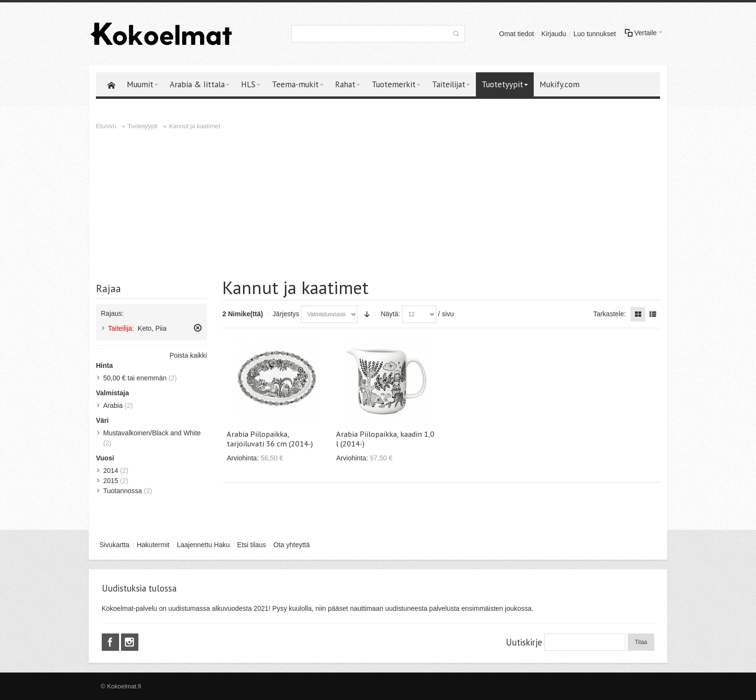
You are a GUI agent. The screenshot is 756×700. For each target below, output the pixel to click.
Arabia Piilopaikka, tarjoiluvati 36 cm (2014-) (270, 439)
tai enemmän (135, 378)
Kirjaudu (554, 34)
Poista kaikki (188, 355)
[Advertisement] (378, 204)
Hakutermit (153, 545)
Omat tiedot (516, 34)
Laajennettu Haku (203, 545)
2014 (111, 471)
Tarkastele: (609, 314)
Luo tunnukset (594, 34)
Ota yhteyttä (291, 545)
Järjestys (286, 314)
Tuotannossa (122, 491)
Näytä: (390, 314)
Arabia (113, 405)
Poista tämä (198, 328)
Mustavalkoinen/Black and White (152, 433)
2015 (111, 481)
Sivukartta (114, 545)
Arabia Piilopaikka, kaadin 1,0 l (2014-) (385, 439)
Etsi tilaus (252, 545)
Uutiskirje (524, 642)
